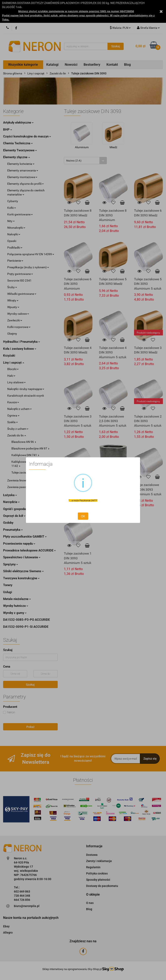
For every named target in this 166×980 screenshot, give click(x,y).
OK (83, 516)
